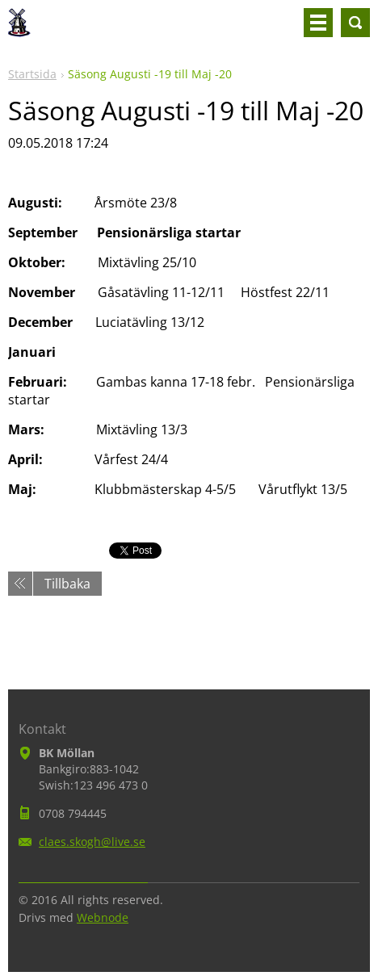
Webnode (103, 917)
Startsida (32, 74)
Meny (318, 23)
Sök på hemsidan (355, 23)
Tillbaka (67, 584)
